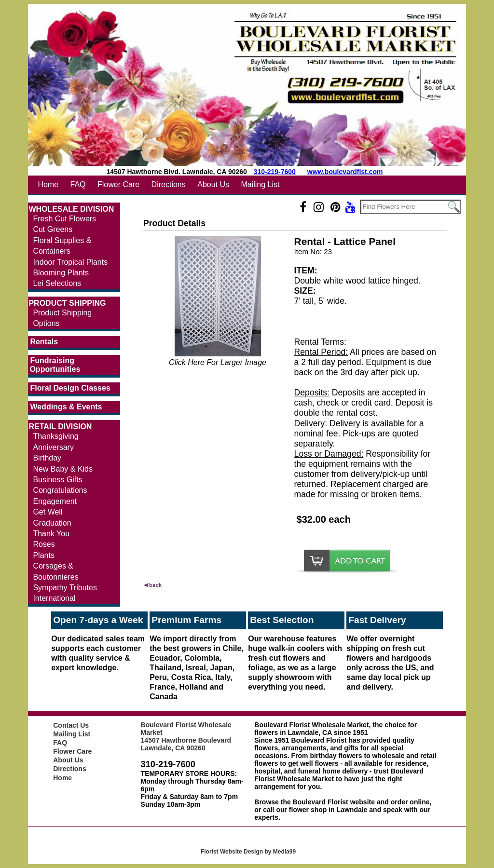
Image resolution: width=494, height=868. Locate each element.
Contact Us (71, 725)
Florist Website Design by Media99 (248, 852)
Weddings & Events (66, 407)
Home (48, 184)
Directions (169, 184)
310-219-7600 (275, 172)
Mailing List (260, 184)
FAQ (78, 184)
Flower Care (118, 184)
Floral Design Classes (70, 388)
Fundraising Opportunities (55, 365)
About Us (213, 184)
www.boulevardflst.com (345, 172)
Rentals (44, 342)
